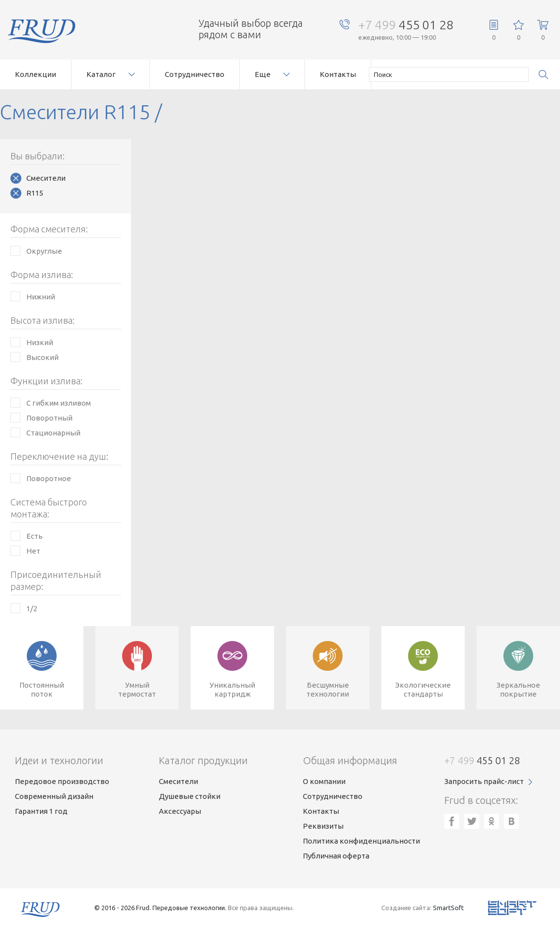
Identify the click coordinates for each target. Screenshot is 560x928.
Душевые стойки (190, 796)
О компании (324, 781)
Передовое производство (62, 781)
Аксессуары (180, 811)
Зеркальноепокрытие (518, 689)
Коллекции (35, 74)
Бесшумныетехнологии (328, 689)
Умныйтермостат (137, 689)
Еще (263, 74)
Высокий (42, 357)
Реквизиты (323, 826)
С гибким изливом (59, 403)
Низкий (40, 342)
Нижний (41, 297)
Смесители (46, 178)
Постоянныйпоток (42, 689)
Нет (33, 551)
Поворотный (49, 418)
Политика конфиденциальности (361, 841)
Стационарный (53, 433)
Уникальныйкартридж (232, 689)
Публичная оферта (336, 856)
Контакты (338, 74)
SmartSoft (448, 908)
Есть (35, 536)
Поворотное (49, 478)
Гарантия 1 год (41, 811)
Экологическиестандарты (423, 689)
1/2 (32, 608)
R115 (35, 193)
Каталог (101, 74)
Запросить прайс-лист (484, 781)
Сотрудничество (195, 74)
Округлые (44, 251)
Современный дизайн (54, 796)
